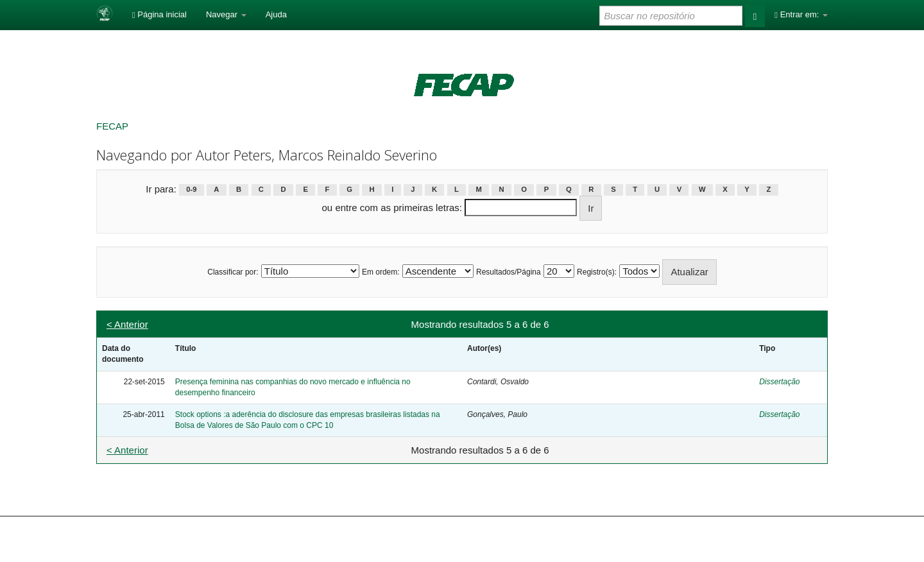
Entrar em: (801, 14)
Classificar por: (233, 272)
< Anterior (127, 324)
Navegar (226, 14)
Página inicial (159, 14)
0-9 (191, 190)
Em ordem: (381, 272)
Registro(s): (597, 272)
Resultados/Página (509, 272)
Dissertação (779, 382)
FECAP (112, 126)
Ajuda (276, 14)
